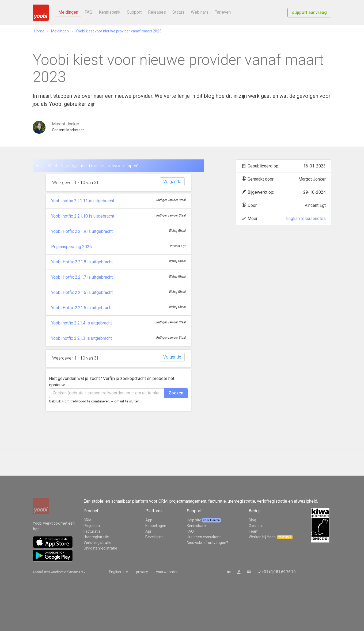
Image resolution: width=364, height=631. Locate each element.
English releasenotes (306, 219)
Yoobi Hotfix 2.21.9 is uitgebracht (82, 231)
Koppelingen (156, 526)
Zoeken (176, 393)
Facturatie (92, 531)
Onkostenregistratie (100, 548)
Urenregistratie (96, 537)
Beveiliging (154, 537)
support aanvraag (309, 12)
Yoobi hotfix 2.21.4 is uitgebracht (81, 323)
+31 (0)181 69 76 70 (279, 572)
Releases (157, 12)
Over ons (256, 526)
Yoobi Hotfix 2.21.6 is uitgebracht (82, 292)
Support (134, 12)
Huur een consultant (204, 537)
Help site (194, 520)
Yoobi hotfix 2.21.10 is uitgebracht (83, 216)
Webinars (200, 12)
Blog (252, 520)
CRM (88, 520)
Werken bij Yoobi (263, 537)
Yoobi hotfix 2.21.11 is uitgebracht (83, 201)
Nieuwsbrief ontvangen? (207, 543)
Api (148, 531)
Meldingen (68, 12)
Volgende (172, 182)
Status (178, 12)
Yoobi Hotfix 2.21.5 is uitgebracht (82, 308)
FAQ (88, 12)
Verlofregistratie (97, 543)
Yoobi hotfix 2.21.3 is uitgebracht (81, 338)
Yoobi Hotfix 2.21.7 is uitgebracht (82, 277)
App (149, 520)
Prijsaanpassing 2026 (71, 247)
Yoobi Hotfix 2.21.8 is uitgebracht (82, 262)
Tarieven (223, 12)
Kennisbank (110, 12)
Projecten (92, 526)
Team (254, 531)
